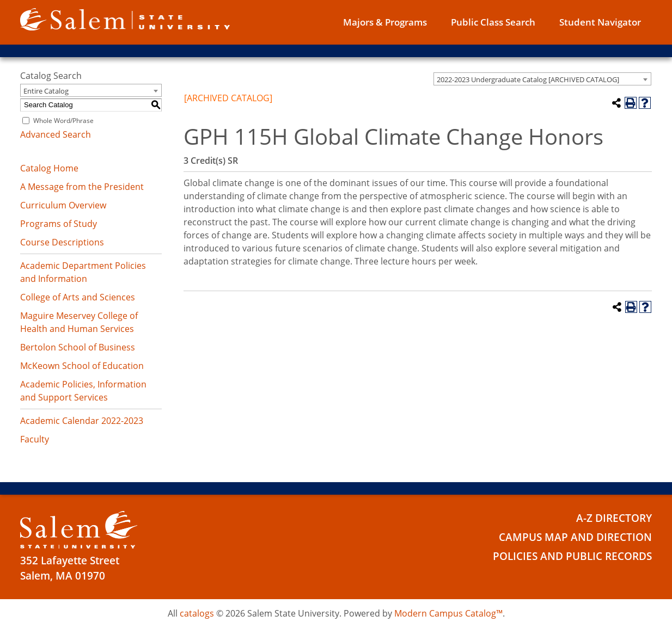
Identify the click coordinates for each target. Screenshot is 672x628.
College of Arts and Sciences (78, 297)
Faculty (35, 439)
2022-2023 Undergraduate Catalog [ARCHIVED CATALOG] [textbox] (528, 79)
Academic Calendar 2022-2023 (82, 421)
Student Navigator (600, 22)
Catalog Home (49, 168)
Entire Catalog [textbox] (46, 91)
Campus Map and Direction (575, 537)
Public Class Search (493, 22)
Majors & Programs (385, 22)
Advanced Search (56, 134)
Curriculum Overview (63, 205)
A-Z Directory (614, 518)
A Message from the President (82, 187)
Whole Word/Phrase (63, 121)
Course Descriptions (62, 242)
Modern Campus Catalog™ (448, 613)
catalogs (197, 613)
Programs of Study (59, 224)
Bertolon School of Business (78, 347)
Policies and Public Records (572, 556)
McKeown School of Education (82, 366)
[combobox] (542, 79)
